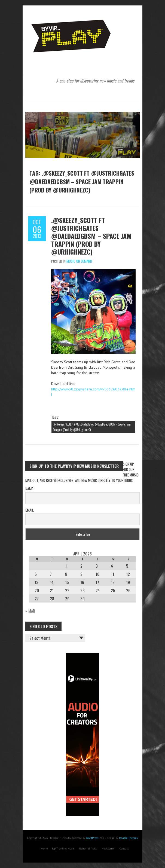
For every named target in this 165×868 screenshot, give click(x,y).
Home (44, 849)
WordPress (92, 838)
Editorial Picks (88, 849)
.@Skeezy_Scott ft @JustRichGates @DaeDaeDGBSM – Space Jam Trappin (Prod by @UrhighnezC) (91, 236)
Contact (124, 849)
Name (29, 489)
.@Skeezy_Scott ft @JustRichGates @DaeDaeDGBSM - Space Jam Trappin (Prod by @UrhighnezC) (92, 427)
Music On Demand (79, 261)
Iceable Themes (128, 838)
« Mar (30, 611)
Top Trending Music (63, 849)
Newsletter (108, 849)
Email (30, 510)
